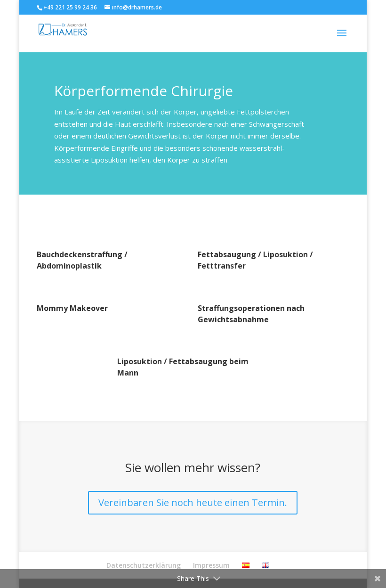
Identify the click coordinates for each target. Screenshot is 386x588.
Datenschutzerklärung (144, 565)
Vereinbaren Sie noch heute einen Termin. (193, 502)
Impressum (211, 565)
